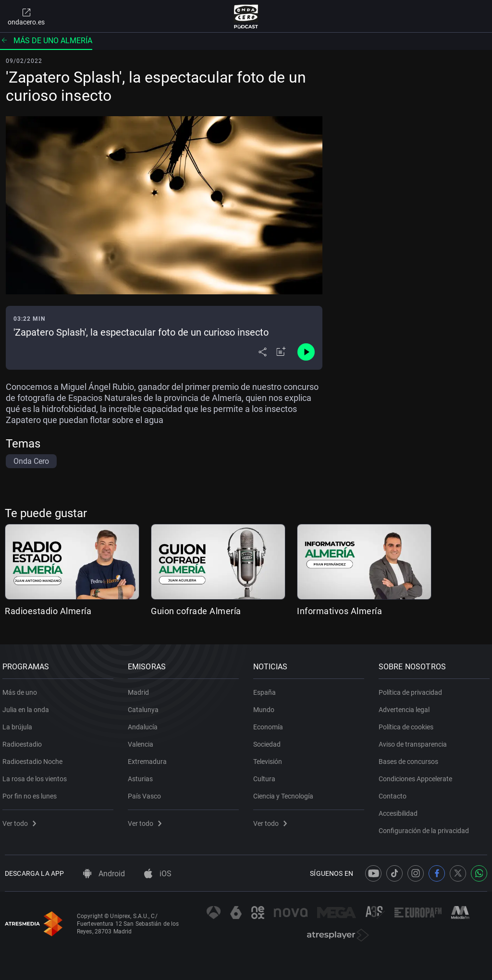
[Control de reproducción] (306, 352)
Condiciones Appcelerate (418, 775)
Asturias (143, 775)
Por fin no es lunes (32, 792)
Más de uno (22, 689)
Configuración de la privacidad (426, 827)
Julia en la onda (28, 706)
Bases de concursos (411, 758)
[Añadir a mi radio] (281, 352)
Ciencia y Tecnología (286, 792)
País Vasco (147, 792)
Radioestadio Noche (35, 758)
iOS (158, 874)
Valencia (143, 740)
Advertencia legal (406, 706)
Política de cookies (408, 723)
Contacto (395, 792)
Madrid (141, 689)
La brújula (20, 723)
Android (104, 874)
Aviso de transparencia (415, 740)
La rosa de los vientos (37, 775)
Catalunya (146, 706)
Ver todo (22, 820)
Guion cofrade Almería (196, 611)
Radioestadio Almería (48, 611)
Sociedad (269, 740)
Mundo (266, 706)
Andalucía (145, 723)
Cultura (267, 775)
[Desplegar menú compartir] (263, 352)
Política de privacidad (413, 689)
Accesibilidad (400, 810)
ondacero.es (26, 16)
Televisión (270, 758)
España (267, 689)
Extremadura (150, 758)
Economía (271, 723)
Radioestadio (25, 740)
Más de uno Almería (46, 41)
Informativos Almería (339, 611)
